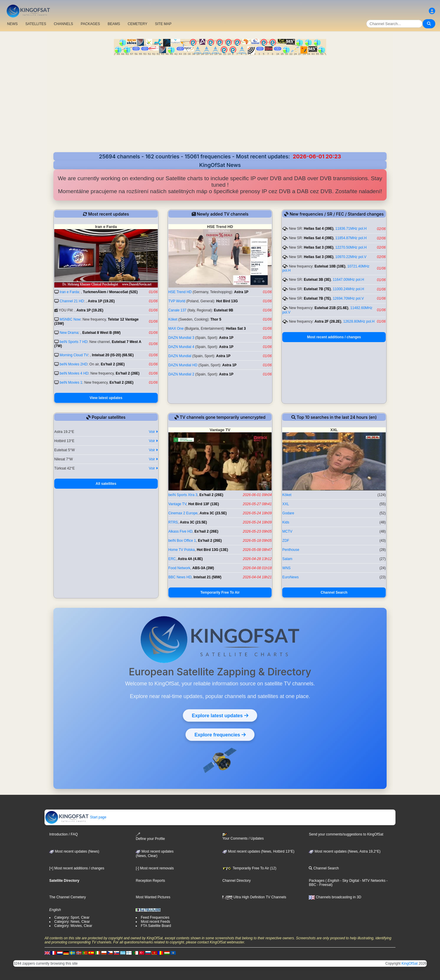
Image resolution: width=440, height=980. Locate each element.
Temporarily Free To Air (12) (249, 868)
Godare (288, 513)
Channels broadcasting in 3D (335, 897)
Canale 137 (177, 310)
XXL (286, 504)
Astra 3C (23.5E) (213, 513)
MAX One (176, 329)
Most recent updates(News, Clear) (155, 854)
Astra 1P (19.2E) (101, 301)
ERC (172, 559)
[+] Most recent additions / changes (77, 868)
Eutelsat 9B (223, 310)
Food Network (179, 568)
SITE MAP (163, 24)
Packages (317, 881)
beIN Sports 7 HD (73, 342)
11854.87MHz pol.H (351, 238)
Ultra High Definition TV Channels (254, 897)
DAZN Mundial (180, 356)
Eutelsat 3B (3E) (317, 280)
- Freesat (324, 885)
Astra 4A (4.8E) (190, 559)
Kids (286, 522)
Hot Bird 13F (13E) (204, 504)
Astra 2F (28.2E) (328, 321)
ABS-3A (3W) (203, 568)
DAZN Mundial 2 (181, 374)
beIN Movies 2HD (73, 364)
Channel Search (334, 592)
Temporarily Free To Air (220, 592)
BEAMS (114, 24)
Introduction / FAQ (64, 834)
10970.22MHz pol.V (351, 257)
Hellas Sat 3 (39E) (318, 247)
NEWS (12, 24)
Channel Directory (237, 881)
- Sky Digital (349, 881)
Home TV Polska (182, 550)
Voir (153, 432)
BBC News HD (180, 577)
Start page (76, 817)
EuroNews (290, 577)
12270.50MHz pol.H (351, 247)
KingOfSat (410, 963)
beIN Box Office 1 (182, 541)
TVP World (177, 301)
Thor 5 (216, 319)
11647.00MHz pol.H (348, 280)
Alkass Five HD (180, 531)
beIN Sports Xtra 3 (183, 495)
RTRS (173, 522)
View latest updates (106, 398)
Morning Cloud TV (74, 355)
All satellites (106, 484)
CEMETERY (137, 24)
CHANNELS (63, 24)
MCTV (287, 531)
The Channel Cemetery (68, 897)
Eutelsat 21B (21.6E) (331, 308)
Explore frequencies (220, 735)
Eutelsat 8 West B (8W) (101, 333)
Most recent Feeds (155, 922)
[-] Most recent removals (155, 868)
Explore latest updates (220, 715)
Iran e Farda (69, 292)
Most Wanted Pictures (153, 897)
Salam (287, 559)
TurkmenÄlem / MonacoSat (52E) (110, 292)
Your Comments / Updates (243, 837)
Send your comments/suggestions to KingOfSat (346, 834)
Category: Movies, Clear (73, 926)
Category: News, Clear (72, 922)
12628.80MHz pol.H (359, 321)
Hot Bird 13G (227, 301)
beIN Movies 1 (71, 383)
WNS (286, 568)
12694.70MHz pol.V (348, 298)
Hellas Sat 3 (236, 329)
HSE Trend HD (180, 292)
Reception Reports (150, 881)
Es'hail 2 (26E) (113, 364)
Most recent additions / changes (334, 337)
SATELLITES (36, 24)
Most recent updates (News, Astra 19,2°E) (345, 851)
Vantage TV (177, 504)
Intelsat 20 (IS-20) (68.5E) (113, 355)
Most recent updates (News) (74, 851)
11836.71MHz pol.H (351, 229)
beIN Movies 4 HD (74, 373)
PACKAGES (90, 24)
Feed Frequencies (155, 917)
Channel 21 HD (72, 301)
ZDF (286, 541)
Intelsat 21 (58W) (207, 577)
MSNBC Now (70, 319)
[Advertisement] (220, 99)
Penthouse (291, 550)
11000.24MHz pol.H (348, 289)
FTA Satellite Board (156, 926)
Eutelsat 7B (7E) (317, 289)
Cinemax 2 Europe (183, 513)
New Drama (69, 333)
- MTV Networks (372, 881)
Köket (173, 319)
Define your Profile (150, 837)
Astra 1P (241, 292)
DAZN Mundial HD (183, 365)
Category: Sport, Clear (72, 917)
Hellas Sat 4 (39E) (318, 229)
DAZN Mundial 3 (181, 338)
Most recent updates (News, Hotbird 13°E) (258, 851)
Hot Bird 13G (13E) (212, 550)
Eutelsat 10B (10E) (330, 266)
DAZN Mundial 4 (181, 347)
